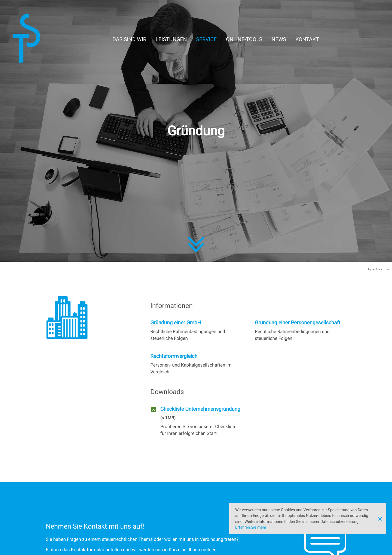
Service (206, 39)
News (279, 39)
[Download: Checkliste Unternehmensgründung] (196, 423)
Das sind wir (129, 39)
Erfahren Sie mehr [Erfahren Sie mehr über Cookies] (251, 527)
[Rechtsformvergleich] (196, 364)
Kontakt (307, 39)
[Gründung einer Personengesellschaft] (301, 331)
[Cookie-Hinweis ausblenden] (380, 519)
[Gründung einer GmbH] (196, 331)
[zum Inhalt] (196, 249)
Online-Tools (244, 39)
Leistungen (171, 39)
